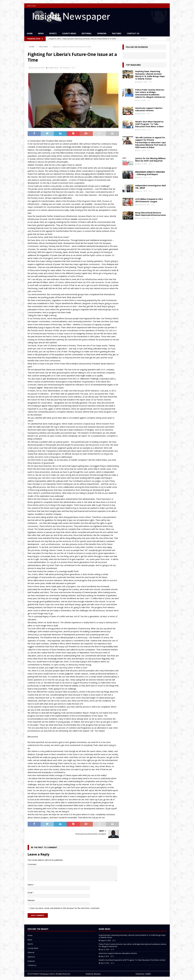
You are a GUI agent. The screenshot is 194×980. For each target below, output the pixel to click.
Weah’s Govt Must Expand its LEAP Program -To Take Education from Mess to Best (149, 124)
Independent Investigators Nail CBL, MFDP (150, 187)
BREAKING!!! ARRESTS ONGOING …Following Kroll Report (150, 173)
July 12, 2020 (141, 100)
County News (69, 33)
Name (31, 885)
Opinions (102, 33)
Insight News (53, 68)
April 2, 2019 (141, 150)
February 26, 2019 (143, 205)
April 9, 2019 (141, 130)
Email (30, 893)
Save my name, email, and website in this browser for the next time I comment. (65, 908)
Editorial (87, 33)
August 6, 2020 (142, 82)
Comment (32, 864)
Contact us (133, 33)
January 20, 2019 (38, 68)
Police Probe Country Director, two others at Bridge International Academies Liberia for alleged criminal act (150, 93)
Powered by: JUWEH (143, 974)
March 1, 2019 (142, 164)
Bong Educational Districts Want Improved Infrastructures (151, 214)
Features (117, 33)
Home (30, 33)
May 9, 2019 (141, 114)
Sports (53, 33)
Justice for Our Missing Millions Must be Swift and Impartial (150, 160)
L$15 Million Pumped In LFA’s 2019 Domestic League (149, 200)
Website (31, 900)
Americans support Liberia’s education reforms (149, 109)
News (41, 33)
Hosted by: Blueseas (93, 974)
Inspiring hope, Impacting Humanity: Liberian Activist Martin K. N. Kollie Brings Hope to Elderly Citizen (150, 75)
